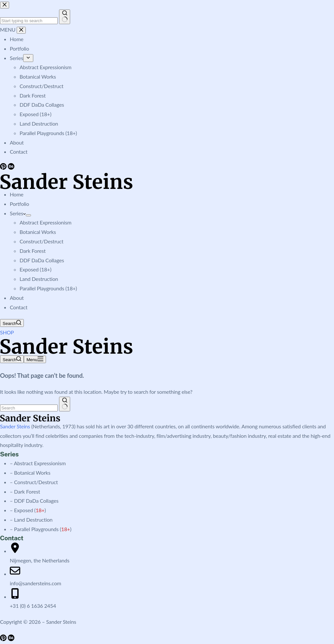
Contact (19, 307)
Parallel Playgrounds (36, 529)
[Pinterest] (4, 639)
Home (17, 194)
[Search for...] (29, 408)
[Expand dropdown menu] (28, 215)
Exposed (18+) (35, 269)
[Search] (12, 323)
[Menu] (35, 359)
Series (18, 213)
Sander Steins (15, 426)
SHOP (7, 332)
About (17, 298)
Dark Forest (33, 251)
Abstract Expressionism (46, 222)
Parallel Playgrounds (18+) (48, 288)
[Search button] (65, 404)
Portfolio (19, 204)
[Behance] (11, 639)
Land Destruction (39, 279)
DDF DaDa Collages (42, 260)
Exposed (23, 510)
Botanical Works (38, 232)
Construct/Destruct (41, 241)
